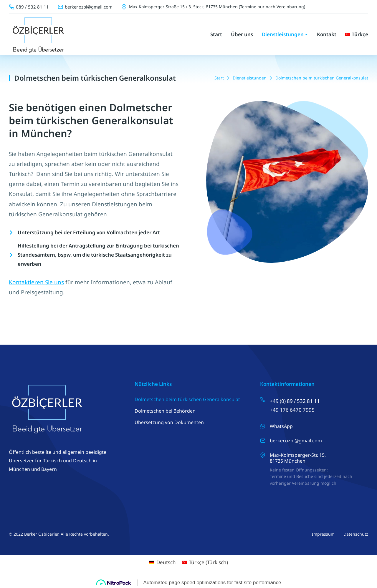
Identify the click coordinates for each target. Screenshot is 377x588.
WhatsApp (281, 426)
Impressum (323, 534)
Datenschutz (356, 534)
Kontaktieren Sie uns (36, 282)
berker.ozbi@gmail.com (89, 7)
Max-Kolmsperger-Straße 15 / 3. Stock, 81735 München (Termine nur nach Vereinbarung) (217, 7)
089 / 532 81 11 (32, 7)
